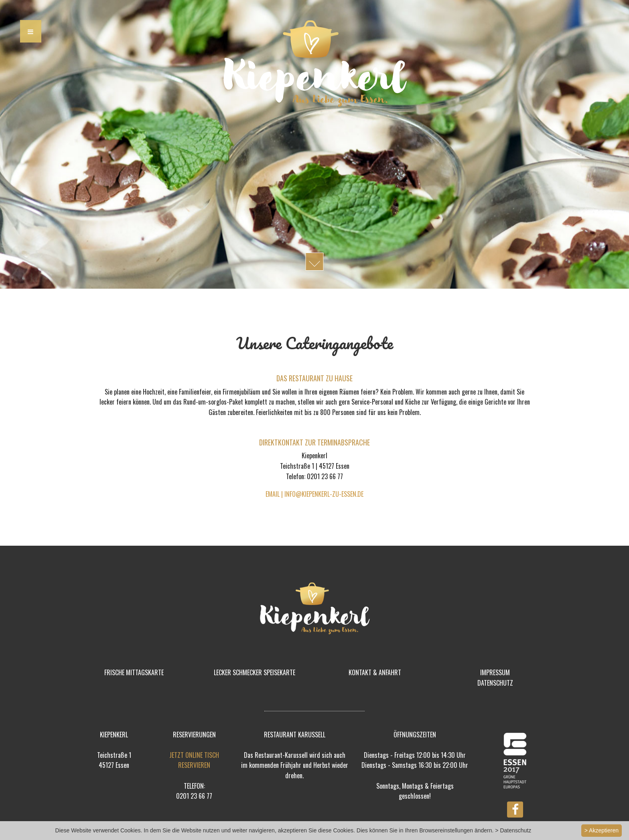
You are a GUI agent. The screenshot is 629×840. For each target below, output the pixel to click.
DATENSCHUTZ (495, 683)
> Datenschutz (513, 830)
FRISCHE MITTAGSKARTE (134, 672)
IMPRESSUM (495, 672)
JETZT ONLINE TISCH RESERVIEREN (194, 760)
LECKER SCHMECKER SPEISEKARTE (255, 672)
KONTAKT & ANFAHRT (375, 672)
